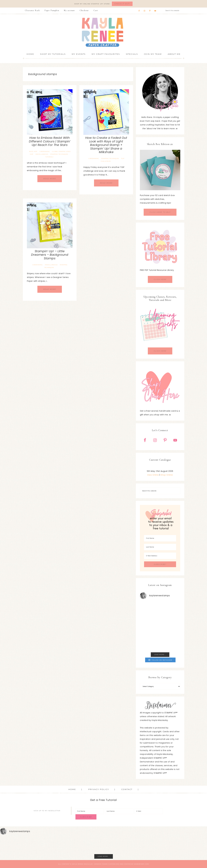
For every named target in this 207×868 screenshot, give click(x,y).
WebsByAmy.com (141, 864)
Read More (50, 179)
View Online (153, 475)
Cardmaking (45, 151)
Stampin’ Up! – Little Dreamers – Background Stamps (50, 255)
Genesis (98, 864)
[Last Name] (160, 547)
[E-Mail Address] (160, 556)
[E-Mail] (149, 811)
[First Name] (160, 538)
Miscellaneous (42, 154)
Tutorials (49, 157)
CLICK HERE (160, 279)
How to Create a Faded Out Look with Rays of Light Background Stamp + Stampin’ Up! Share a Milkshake (106, 145)
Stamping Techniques (59, 154)
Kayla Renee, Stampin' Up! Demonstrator (104, 32)
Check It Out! (122, 4)
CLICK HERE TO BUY (160, 212)
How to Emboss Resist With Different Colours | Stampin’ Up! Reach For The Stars (50, 141)
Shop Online (167, 475)
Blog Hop (33, 151)
